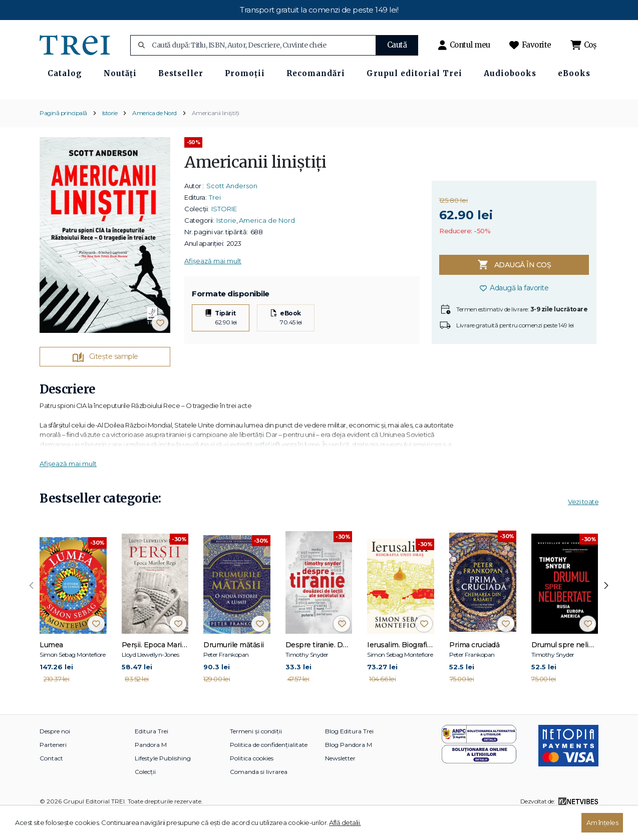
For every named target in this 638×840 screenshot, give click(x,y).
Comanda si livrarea (259, 796)
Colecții (145, 796)
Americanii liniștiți (216, 137)
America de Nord (154, 137)
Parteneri (53, 769)
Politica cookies (252, 783)
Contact (51, 783)
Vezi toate (583, 526)
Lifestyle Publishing (163, 783)
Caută (397, 45)
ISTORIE (224, 233)
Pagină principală (63, 137)
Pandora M (151, 769)
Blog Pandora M (349, 769)
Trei (215, 222)
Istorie (110, 137)
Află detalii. (345, 822)
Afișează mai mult (213, 285)
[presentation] (32, 610)
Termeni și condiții (256, 756)
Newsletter (340, 783)
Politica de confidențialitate (269, 769)
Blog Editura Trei (349, 756)
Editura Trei (151, 756)
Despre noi (55, 756)
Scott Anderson (232, 210)
